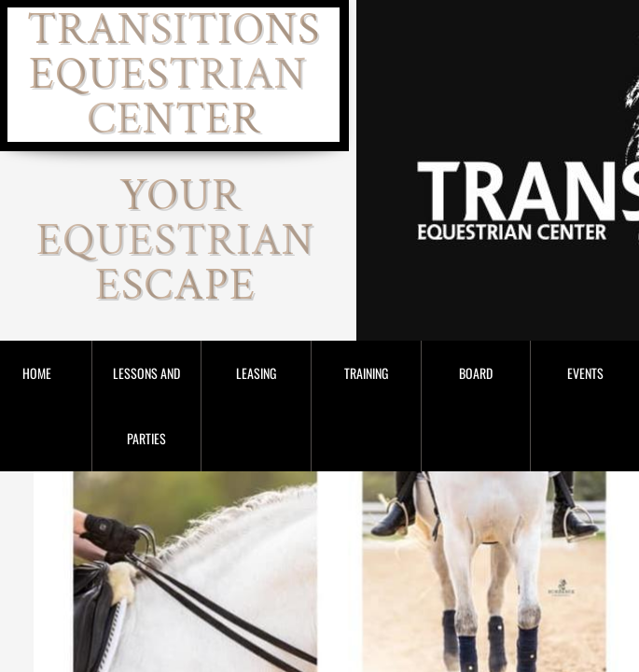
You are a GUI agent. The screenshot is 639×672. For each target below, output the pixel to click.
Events (585, 373)
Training (366, 373)
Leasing (256, 373)
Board (476, 373)
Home (37, 373)
